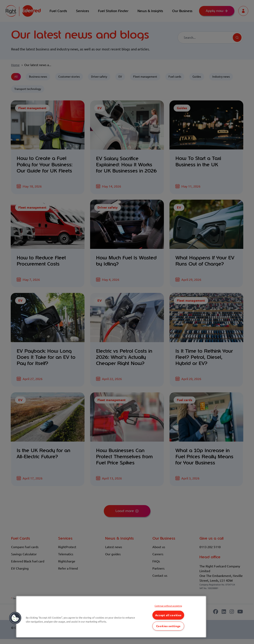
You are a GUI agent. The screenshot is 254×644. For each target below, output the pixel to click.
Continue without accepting (168, 606)
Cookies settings (168, 626)
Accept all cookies (168, 615)
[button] (15, 618)
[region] (111, 617)
